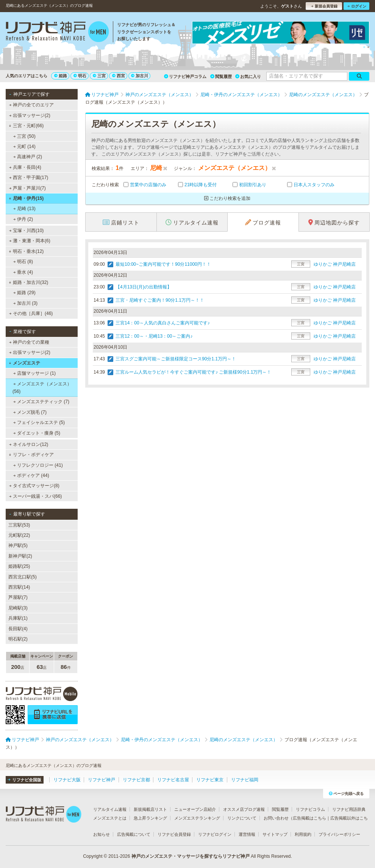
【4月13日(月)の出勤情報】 (144, 287)
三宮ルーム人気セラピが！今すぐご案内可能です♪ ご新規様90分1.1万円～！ (193, 372)
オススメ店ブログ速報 (244, 809)
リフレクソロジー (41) (38, 465)
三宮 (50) (24, 136)
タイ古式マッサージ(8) (34, 486)
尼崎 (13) (24, 209)
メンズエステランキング (197, 818)
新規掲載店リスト (150, 809)
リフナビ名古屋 (173, 780)
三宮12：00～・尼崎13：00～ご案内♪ (154, 336)
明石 (80, 76)
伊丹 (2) (23, 219)
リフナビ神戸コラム (185, 76)
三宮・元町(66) (26, 126)
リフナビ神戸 (102, 780)
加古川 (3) (25, 303)
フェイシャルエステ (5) (39, 422)
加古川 (140, 76)
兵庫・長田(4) (25, 167)
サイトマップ (275, 834)
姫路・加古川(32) (28, 282)
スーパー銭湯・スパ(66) (36, 496)
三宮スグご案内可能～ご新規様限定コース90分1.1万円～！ (176, 359)
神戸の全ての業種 (29, 342)
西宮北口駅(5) (23, 577)
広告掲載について (134, 834)
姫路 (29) (24, 293)
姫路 (61, 76)
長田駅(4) (18, 629)
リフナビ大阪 (67, 780)
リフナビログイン (215, 834)
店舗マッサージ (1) (34, 373)
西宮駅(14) (19, 587)
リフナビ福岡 (245, 780)
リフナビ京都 (136, 780)
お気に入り (248, 76)
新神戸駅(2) (20, 556)
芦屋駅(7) (18, 597)
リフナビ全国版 (24, 780)
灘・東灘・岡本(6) (30, 241)
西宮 (119, 76)
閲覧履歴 (221, 76)
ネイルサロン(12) (29, 444)
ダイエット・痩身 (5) (37, 433)
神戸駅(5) (18, 545)
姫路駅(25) (19, 566)
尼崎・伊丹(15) (26, 198)
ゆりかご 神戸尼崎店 (335, 264)
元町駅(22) (19, 535)
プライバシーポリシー (339, 834)
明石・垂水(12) (26, 251)
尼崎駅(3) (18, 608)
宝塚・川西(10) (27, 231)
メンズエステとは (110, 818)
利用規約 (303, 834)
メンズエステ (24, 363)
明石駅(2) (18, 639)
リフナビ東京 (210, 780)
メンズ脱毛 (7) (30, 412)
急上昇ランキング (150, 818)
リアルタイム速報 (110, 809)
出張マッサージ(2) (30, 115)
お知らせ (102, 834)
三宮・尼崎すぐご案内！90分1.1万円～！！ (160, 300)
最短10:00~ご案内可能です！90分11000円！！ (163, 264)
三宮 (99, 76)
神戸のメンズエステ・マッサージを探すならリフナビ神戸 (191, 856)
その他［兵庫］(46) (31, 313)
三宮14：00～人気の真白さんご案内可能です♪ (163, 323)
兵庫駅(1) (18, 618)
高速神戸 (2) (28, 157)
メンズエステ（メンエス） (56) (42, 388)
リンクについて (242, 818)
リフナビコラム (310, 809)
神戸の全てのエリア (31, 105)
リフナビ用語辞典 (349, 809)
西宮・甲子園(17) (29, 178)
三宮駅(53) (19, 525)
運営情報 (247, 834)
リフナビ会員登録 (174, 834)
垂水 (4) (23, 272)
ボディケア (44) (31, 475)
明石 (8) (23, 262)
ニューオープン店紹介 (195, 809)
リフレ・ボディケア (31, 455)
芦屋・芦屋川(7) (27, 188)
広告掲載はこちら (309, 818)
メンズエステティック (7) (41, 402)
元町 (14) (24, 146)
